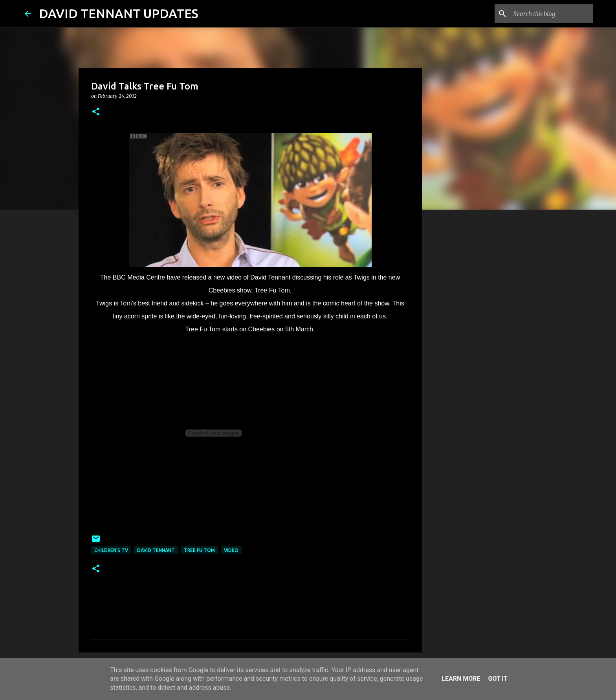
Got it (498, 679)
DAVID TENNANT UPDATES (119, 13)
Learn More (461, 679)
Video (231, 550)
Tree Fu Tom (199, 550)
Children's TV (111, 550)
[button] (96, 112)
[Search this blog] (552, 14)
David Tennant (156, 550)
